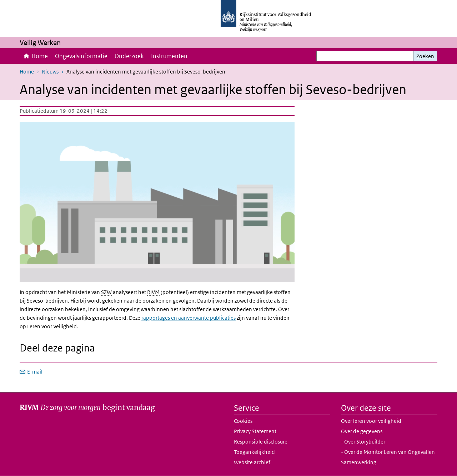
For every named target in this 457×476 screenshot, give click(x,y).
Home (40, 56)
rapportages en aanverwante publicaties (189, 318)
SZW (106, 292)
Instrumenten (169, 56)
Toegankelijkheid (254, 452)
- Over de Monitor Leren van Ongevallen (388, 452)
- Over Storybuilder (363, 442)
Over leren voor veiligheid (371, 421)
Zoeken (425, 56)
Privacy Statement (255, 431)
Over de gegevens (362, 431)
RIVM (153, 292)
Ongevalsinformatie (81, 56)
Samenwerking (359, 462)
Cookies (243, 421)
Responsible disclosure (261, 442)
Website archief (252, 462)
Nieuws (50, 72)
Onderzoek (129, 56)
